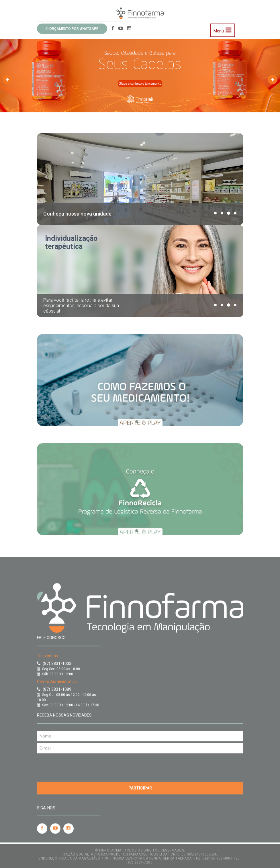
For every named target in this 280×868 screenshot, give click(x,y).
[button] (215, 213)
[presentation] (81, 763)
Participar (140, 785)
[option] (140, 72)
